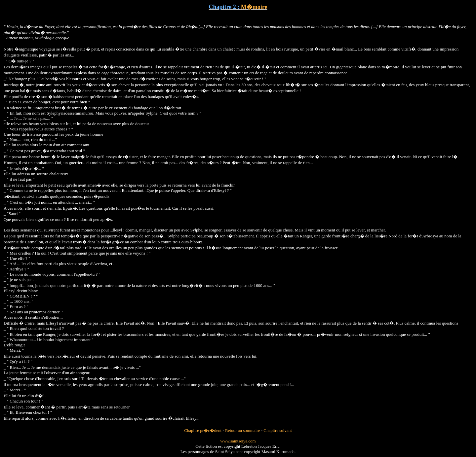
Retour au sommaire (242, 430)
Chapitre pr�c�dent (203, 430)
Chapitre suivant (278, 430)
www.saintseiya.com (238, 441)
